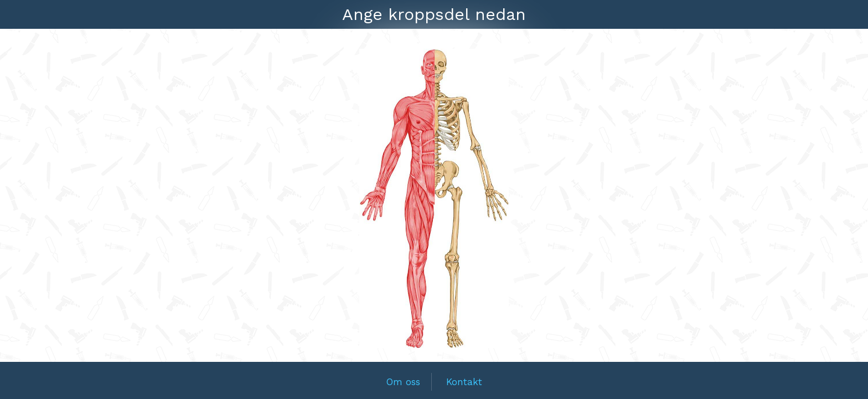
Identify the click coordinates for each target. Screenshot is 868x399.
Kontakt (464, 382)
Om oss (403, 382)
